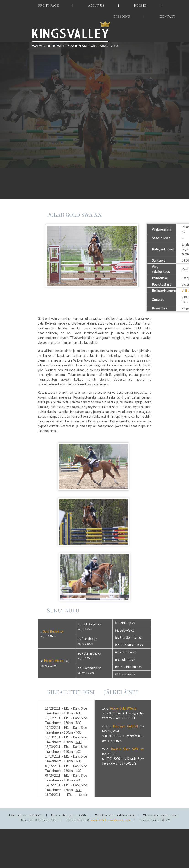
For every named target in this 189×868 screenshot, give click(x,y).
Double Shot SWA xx (127, 749)
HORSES (140, 5)
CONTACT (168, 16)
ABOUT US (96, 5)
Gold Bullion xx (53, 631)
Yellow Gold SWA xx (123, 708)
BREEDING (122, 16)
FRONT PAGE (48, 5)
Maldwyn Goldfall (125, 726)
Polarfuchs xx (54, 661)
